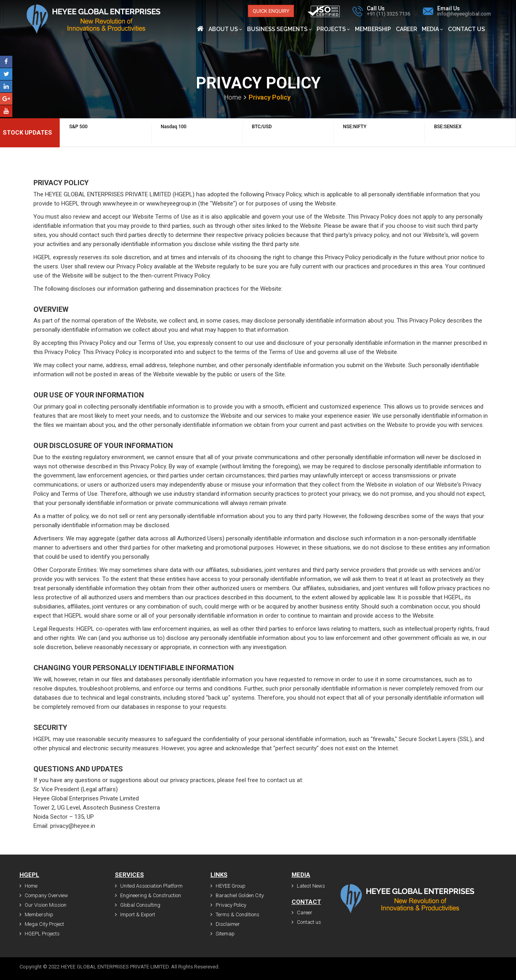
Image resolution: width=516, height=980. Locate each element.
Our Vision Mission (43, 905)
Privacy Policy (228, 905)
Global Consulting (138, 905)
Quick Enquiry (271, 11)
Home (233, 97)
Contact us (466, 29)
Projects (333, 29)
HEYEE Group (228, 886)
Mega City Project (42, 924)
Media (432, 29)
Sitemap (223, 934)
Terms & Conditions (235, 914)
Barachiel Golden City (237, 895)
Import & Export (135, 914)
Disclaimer (225, 924)
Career (406, 29)
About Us (225, 29)
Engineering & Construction (148, 895)
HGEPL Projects (40, 934)
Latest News (308, 886)
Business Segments (279, 29)
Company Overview (44, 895)
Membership (373, 29)
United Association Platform (149, 886)
